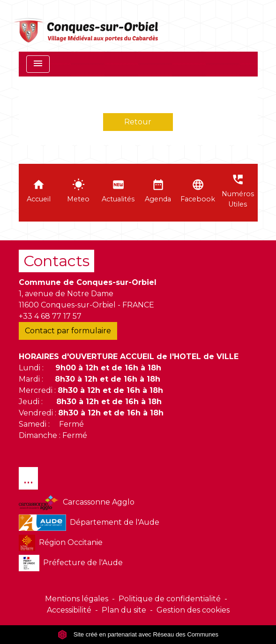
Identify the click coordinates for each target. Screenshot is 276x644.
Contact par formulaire (68, 331)
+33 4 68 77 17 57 (50, 316)
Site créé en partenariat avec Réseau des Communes (138, 634)
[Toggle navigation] (38, 64)
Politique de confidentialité (170, 599)
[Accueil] (87, 26)
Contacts (56, 261)
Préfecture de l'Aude (71, 563)
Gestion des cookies (193, 610)
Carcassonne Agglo (77, 502)
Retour (138, 122)
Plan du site (124, 610)
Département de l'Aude (89, 523)
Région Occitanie (61, 543)
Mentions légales (77, 599)
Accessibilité (69, 610)
